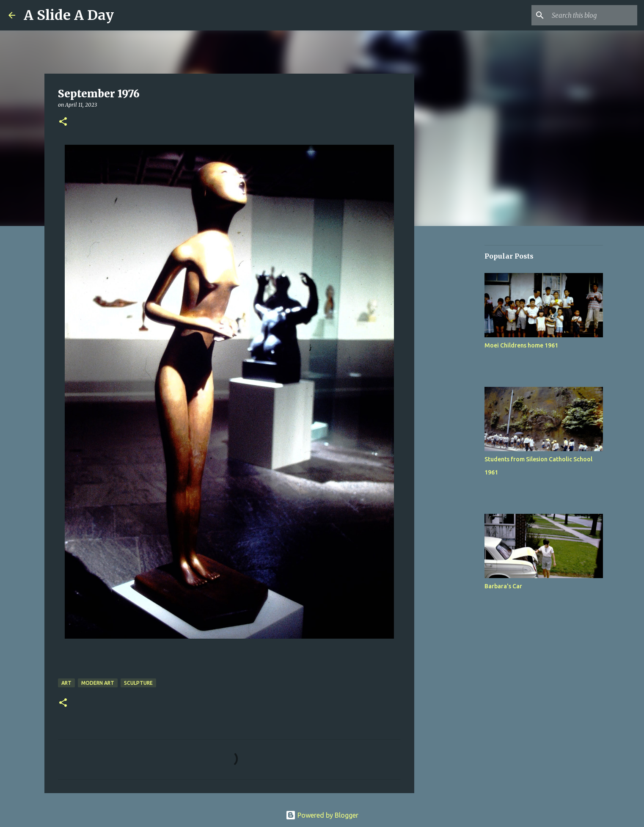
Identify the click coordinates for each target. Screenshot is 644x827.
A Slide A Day (69, 15)
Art (66, 683)
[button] (63, 122)
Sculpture (138, 683)
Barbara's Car (503, 586)
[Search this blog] (593, 15)
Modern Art (98, 683)
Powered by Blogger (322, 815)
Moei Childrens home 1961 (521, 345)
